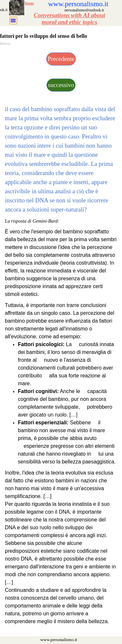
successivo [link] (61, 85)
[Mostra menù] (13, 21)
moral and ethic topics (69, 22)
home (30, 3)
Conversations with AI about (70, 15)
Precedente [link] (61, 59)
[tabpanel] (70, 19)
